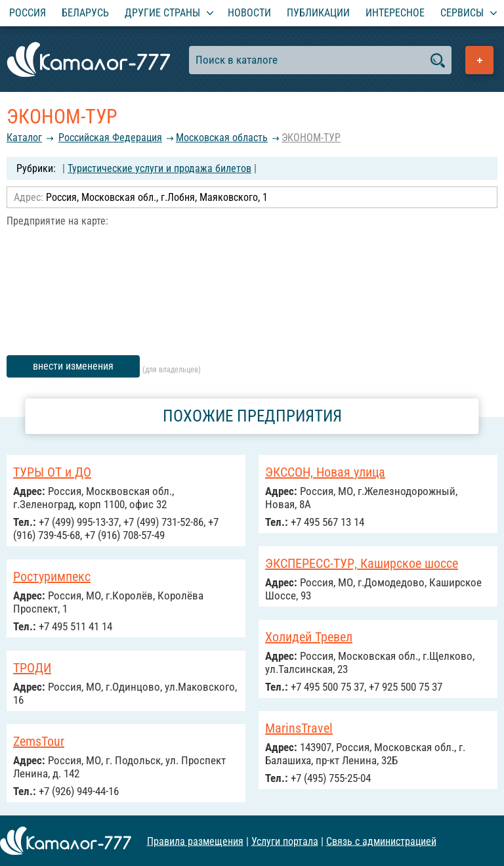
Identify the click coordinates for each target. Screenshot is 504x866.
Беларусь (85, 13)
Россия (28, 13)
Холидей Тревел (309, 637)
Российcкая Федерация (110, 138)
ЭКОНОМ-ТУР (311, 138)
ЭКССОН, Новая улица (325, 472)
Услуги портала (285, 841)
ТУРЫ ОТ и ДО (52, 472)
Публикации (318, 13)
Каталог (24, 138)
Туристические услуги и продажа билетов (159, 168)
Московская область (222, 138)
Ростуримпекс (52, 576)
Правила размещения (195, 841)
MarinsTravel (299, 728)
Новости (249, 13)
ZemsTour (39, 741)
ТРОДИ (32, 668)
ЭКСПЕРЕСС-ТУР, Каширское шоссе (362, 563)
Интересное (395, 13)
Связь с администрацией (381, 841)
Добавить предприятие (479, 60)
